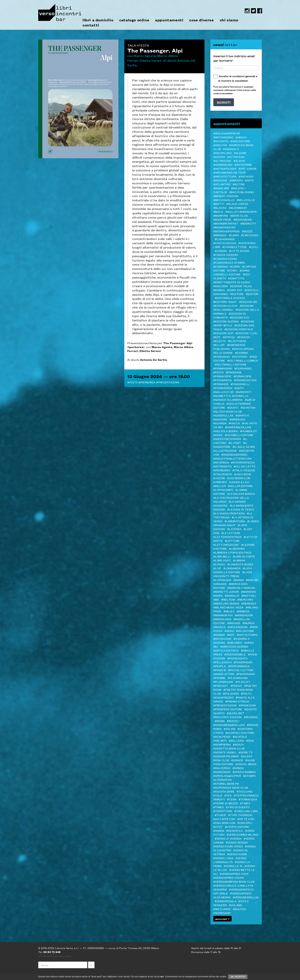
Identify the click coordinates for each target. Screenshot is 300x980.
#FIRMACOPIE (243, 376)
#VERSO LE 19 (233, 866)
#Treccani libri (246, 811)
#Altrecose (222, 161)
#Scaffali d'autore (240, 733)
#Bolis (218, 212)
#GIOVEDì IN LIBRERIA (228, 400)
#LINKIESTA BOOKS (240, 564)
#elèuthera (237, 341)
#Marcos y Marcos (241, 588)
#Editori (252, 294)
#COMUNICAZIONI (225, 259)
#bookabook (243, 219)
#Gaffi (239, 388)
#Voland (235, 905)
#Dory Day (235, 290)
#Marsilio (232, 595)
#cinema (221, 251)
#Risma (220, 721)
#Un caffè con (224, 819)
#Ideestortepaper (227, 439)
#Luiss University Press (233, 574)
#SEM (250, 740)
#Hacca (234, 423)
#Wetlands (222, 909)
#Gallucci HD (224, 392)
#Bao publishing (241, 192)
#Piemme (219, 678)
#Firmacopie (222, 376)
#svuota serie (224, 791)
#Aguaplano (223, 153)
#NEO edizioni (238, 627)
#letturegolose (226, 545)
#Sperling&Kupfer (227, 776)
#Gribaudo (237, 419)
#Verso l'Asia (223, 858)
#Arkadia (236, 180)
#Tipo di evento (238, 807)
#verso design (237, 842)
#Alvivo (239, 161)
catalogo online (134, 20)
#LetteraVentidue (227, 537)
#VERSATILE (235, 831)
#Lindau (219, 564)
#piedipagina (246, 674)
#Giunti (233, 407)
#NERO (229, 631)
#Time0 (245, 803)
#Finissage (234, 372)
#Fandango (222, 357)
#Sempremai (222, 744)
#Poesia (236, 686)
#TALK (218, 795)
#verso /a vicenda (228, 838)
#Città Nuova (239, 251)
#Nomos (219, 635)
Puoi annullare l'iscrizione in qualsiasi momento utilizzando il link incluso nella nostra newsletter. (235, 90)
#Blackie (220, 208)
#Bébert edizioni (226, 196)
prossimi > (222, 919)
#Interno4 (221, 462)
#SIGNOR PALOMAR (226, 756)
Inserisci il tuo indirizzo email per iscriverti (234, 58)
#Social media (246, 764)
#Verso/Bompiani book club (234, 881)
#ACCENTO (221, 141)
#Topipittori (223, 811)
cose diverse (201, 20)
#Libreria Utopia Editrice (232, 552)
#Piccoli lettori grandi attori (233, 672)
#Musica (219, 627)
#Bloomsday (238, 208)
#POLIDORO (231, 693)
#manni (239, 580)
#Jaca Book (243, 474)
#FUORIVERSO (223, 388)
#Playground (238, 678)
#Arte (249, 180)
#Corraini (221, 266)
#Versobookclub (246, 897)
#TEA (228, 795)
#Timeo (219, 807)
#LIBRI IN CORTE (244, 556)
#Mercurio (245, 599)
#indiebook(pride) (234, 454)
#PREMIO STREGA (237, 701)
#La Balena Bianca (241, 494)
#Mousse (234, 623)
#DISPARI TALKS (241, 286)
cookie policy (46, 956)
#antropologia (225, 168)
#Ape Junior (247, 168)
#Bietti (219, 204)
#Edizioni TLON (246, 333)
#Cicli (254, 247)
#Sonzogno (222, 772)
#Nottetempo (247, 635)
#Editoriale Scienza (230, 298)
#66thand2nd (223, 137)
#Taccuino (245, 791)
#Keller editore (240, 486)
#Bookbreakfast (226, 223)
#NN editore (245, 631)
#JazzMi (219, 478)
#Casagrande (225, 239)
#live (217, 568)
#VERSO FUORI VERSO (228, 846)
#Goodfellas (223, 415)
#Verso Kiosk (237, 854)
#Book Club (239, 215)
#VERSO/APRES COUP (234, 874)
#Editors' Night (225, 302)
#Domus (219, 290)
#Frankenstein (245, 380)
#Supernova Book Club (231, 787)
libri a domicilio (98, 20)
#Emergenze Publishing (229, 347)
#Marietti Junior (226, 592)
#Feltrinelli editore (231, 364)
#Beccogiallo (224, 200)
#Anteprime (243, 165)
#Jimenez (220, 482)
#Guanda (220, 423)
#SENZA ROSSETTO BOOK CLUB (229, 746)
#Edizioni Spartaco (239, 329)
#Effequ (229, 337)
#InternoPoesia (243, 462)
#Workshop (222, 913)
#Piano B (220, 670)
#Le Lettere (231, 533)
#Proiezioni (247, 705)
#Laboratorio (235, 521)
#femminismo (223, 368)
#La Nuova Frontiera (229, 513)
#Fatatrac (240, 357)
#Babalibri (221, 188)
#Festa (132, 382)
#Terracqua (248, 799)
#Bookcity (248, 223)
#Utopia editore (237, 827)
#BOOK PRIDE (222, 219)
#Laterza (234, 529)
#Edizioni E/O (239, 317)
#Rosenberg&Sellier (229, 725)
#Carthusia (250, 235)
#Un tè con (246, 819)
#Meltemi (228, 599)
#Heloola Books (226, 431)
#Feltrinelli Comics (243, 360)
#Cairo (234, 235)
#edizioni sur (223, 333)
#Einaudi (244, 337)
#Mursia (249, 623)
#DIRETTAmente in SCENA (232, 282)
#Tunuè (220, 815)
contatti (91, 25)
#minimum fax (223, 615)
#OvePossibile (235, 654)
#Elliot (219, 345)
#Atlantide (222, 184)
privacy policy (63, 956)
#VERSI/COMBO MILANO (242, 834)
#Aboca (241, 137)
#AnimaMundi (223, 165)
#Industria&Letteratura (232, 458)
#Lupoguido (222, 580)
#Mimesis (243, 611)
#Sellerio (236, 740)
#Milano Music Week (228, 607)
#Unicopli (245, 823)
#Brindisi (220, 235)
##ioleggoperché (227, 133)
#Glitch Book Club (228, 411)
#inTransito (222, 466)
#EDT (217, 337)
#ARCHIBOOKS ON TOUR (229, 172)
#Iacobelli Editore (239, 435)
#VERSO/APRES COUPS (229, 878)
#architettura (225, 176)
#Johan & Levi (239, 482)
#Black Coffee (237, 204)
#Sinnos (237, 760)
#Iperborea (147, 382)
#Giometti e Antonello (231, 396)
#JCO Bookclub (239, 478)
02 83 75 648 (52, 952)
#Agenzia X (231, 149)
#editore (237, 294)
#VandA (219, 831)
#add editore (240, 141)
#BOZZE (247, 231)
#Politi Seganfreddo (232, 695)
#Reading (251, 717)
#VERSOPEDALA (225, 901)
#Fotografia (223, 380)
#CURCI (232, 270)
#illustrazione (225, 451)
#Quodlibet (235, 713)
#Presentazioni (168, 382)
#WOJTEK (239, 909)
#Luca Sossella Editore (233, 570)
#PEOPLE (220, 666)
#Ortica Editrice (226, 650)
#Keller (220, 486)
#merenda (249, 603)
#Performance (239, 666)
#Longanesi (232, 568)
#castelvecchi (225, 243)
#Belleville (246, 200)
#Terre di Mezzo (226, 803)
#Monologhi (222, 619)
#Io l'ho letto (245, 466)
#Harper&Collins (238, 427)
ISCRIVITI (224, 102)
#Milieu (229, 611)
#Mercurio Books (226, 603)
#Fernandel (243, 368)
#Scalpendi (222, 737)
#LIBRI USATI (222, 560)
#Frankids (221, 384)
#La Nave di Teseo (241, 509)
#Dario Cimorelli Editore (231, 272)
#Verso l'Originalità (230, 860)
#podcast (221, 686)
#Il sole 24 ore (244, 447)
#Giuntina (248, 407)
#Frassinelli (240, 384)
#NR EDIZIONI (222, 639)
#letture (232, 541)
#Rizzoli (233, 721)
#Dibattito (236, 278)
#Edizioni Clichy (226, 306)
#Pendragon (243, 662)
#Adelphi (220, 145)
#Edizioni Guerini (226, 321)
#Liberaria (237, 548)
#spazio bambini (244, 772)
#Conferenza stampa (229, 262)
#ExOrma (241, 353)
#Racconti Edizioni (228, 717)
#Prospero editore (228, 709)
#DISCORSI (221, 286)
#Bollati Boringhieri (241, 212)
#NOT (231, 635)
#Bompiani (221, 215)
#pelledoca (222, 662)
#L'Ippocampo (223, 490)
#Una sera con (224, 823)
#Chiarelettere (235, 247)
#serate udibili (225, 752)
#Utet (218, 827)
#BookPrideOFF (225, 227)
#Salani (230, 729)
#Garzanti (244, 392)
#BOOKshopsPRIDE (227, 231)
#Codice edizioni (226, 255)
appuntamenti (169, 20)
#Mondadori (244, 615)
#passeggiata (237, 658)
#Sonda (238, 768)
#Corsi (235, 266)
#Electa (220, 341)
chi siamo (229, 20)
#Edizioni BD (248, 302)
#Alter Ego (236, 157)
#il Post (235, 443)
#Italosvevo (223, 474)
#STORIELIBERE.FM (226, 784)
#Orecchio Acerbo (234, 646)
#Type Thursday (240, 815)
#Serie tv (245, 752)
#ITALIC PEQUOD (244, 470)
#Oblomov (235, 642)
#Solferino (222, 768)
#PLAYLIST (243, 682)
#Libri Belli (222, 556)
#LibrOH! (239, 560)
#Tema (232, 799)
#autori (239, 184)
